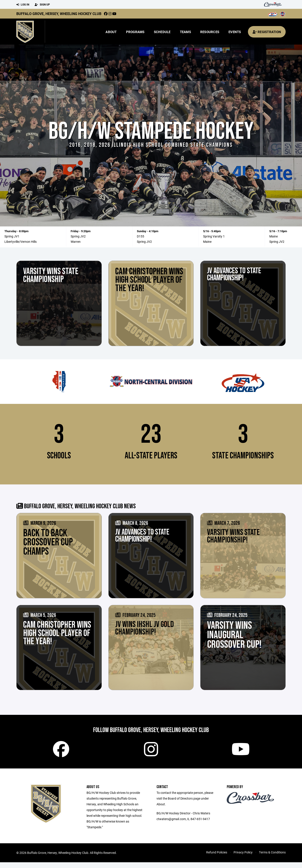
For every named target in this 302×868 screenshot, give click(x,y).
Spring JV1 (12, 236)
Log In (23, 5)
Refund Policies (217, 858)
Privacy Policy (243, 858)
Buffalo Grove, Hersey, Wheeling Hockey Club (59, 14)
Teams (185, 32)
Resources (210, 32)
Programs (135, 32)
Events (235, 32)
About (111, 32)
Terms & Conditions (272, 858)
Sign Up (42, 5)
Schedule (162, 32)
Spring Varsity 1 (214, 236)
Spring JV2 (78, 236)
